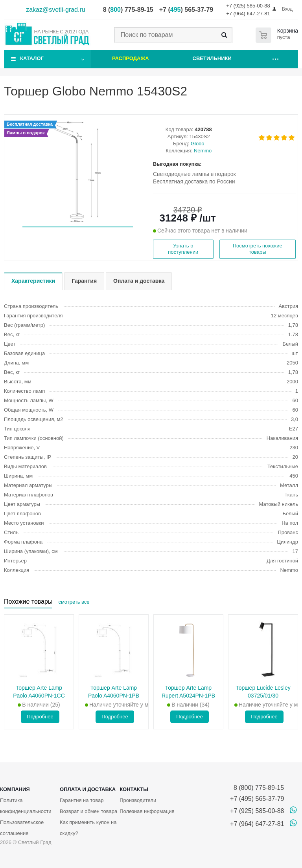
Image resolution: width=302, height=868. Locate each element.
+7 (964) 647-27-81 (248, 14)
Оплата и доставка (88, 789)
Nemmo (203, 151)
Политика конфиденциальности (26, 806)
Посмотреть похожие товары (258, 249)
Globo (198, 144)
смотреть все (74, 602)
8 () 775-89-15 (128, 10)
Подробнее (40, 717)
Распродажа (131, 58)
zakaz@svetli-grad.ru (56, 10)
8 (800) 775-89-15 (257, 788)
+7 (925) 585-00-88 (248, 6)
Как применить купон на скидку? (88, 828)
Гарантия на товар (82, 800)
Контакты (134, 789)
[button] (78, 227)
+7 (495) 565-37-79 (257, 799)
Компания (15, 789)
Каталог (32, 58)
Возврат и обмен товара (88, 811)
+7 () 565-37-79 (186, 10)
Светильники (212, 58)
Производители (138, 800)
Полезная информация (147, 811)
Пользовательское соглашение (22, 828)
